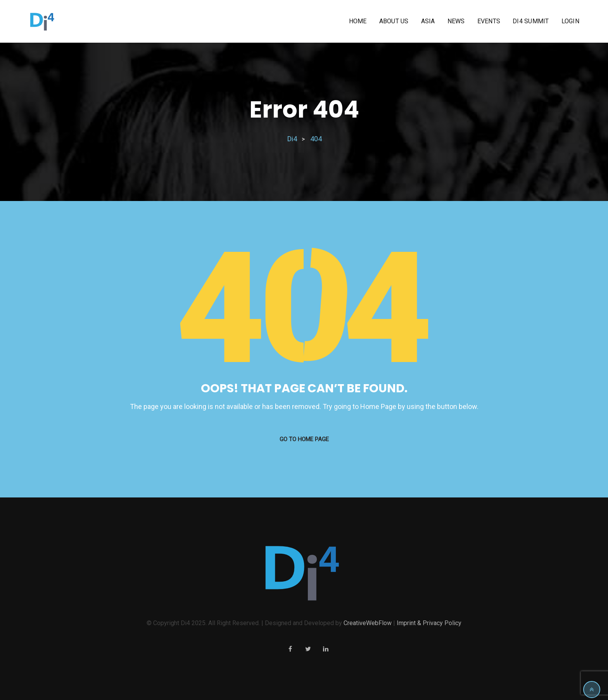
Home (358, 21)
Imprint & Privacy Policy (429, 623)
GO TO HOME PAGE (304, 439)
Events (489, 21)
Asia (428, 21)
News (456, 21)
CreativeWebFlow (368, 623)
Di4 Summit (531, 21)
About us (394, 21)
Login (570, 21)
